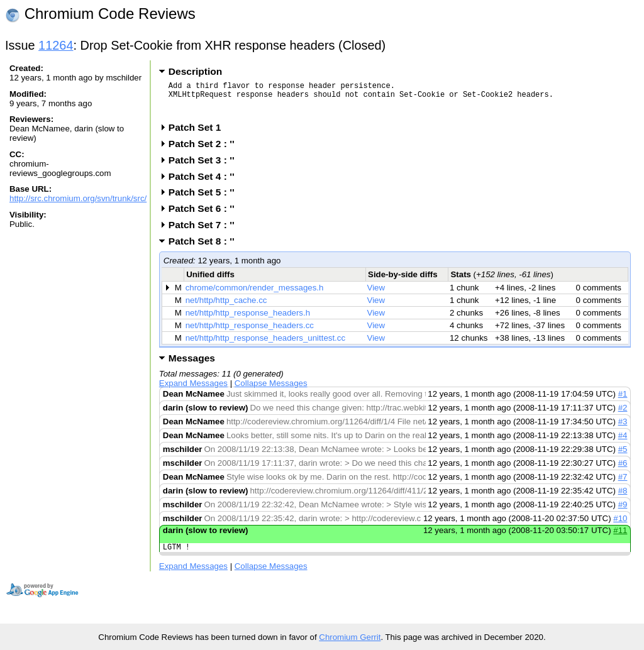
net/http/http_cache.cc (226, 308)
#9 (623, 512)
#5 (623, 457)
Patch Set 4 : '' (206, 184)
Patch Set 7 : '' (206, 232)
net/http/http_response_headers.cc (250, 333)
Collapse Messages (271, 391)
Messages (192, 366)
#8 (623, 498)
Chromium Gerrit (350, 637)
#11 (620, 538)
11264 (56, 45)
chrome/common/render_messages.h (255, 295)
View (376, 295)
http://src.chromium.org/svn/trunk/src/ (78, 198)
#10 (620, 526)
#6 (623, 471)
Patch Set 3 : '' (206, 168)
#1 (623, 401)
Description (195, 71)
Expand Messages (193, 391)
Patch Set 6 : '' (206, 216)
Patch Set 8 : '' (206, 249)
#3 (623, 429)
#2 (623, 415)
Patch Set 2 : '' (206, 151)
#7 (623, 484)
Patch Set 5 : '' (206, 200)
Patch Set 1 (199, 135)
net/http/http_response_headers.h (248, 320)
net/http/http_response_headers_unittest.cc (265, 345)
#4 (623, 443)
